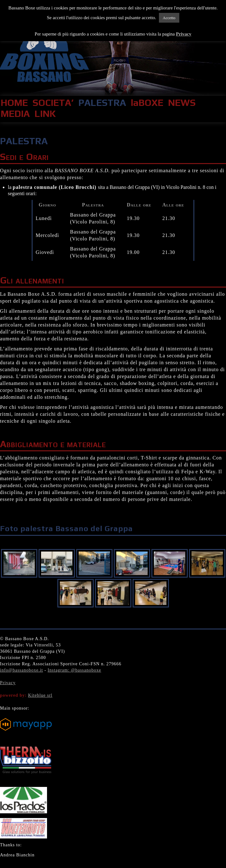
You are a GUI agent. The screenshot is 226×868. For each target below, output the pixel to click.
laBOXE (147, 103)
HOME (14, 103)
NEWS (182, 103)
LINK (45, 114)
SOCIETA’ (53, 103)
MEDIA (15, 114)
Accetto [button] (169, 18)
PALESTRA (102, 103)
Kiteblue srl (40, 695)
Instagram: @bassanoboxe (74, 670)
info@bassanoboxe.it (21, 670)
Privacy (8, 683)
